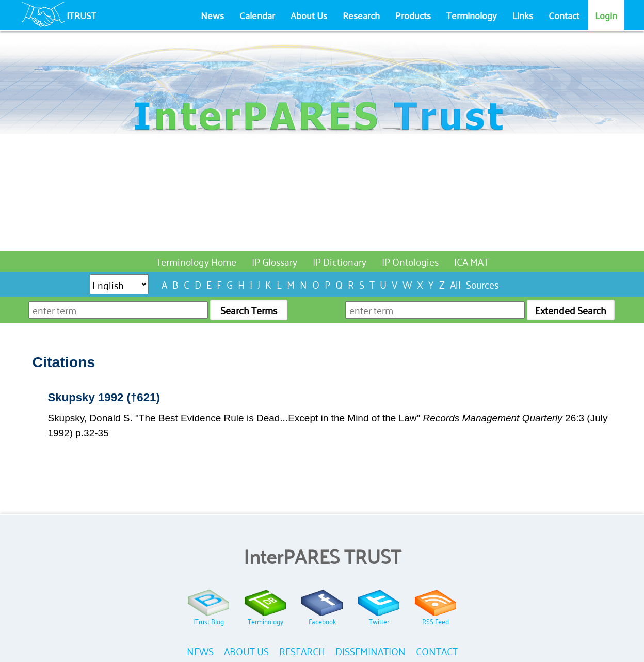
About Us (309, 15)
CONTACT (437, 650)
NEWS (200, 650)
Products (413, 15)
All (455, 284)
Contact (564, 15)
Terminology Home (196, 261)
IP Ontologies (410, 261)
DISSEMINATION (371, 650)
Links (523, 15)
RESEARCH (302, 650)
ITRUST (82, 15)
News (212, 15)
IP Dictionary (340, 261)
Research (361, 15)
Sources (482, 284)
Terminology (472, 15)
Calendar (257, 15)
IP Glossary (275, 261)
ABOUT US (246, 650)
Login (606, 15)
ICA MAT (471, 261)
